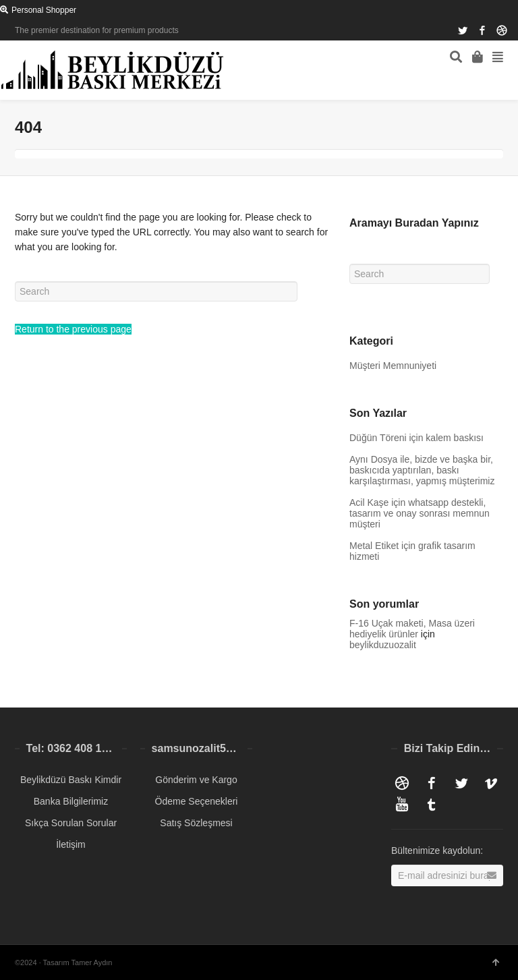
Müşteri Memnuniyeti (393, 366)
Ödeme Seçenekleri (197, 801)
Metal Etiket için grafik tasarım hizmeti (412, 551)
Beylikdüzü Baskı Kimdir (71, 780)
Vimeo (491, 783)
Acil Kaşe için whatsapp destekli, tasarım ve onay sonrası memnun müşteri (420, 513)
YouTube (402, 805)
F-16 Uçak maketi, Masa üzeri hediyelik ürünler (412, 629)
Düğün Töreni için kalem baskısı (416, 438)
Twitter (463, 30)
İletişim (71, 844)
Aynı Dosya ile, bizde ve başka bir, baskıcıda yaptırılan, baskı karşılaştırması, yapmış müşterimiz (422, 470)
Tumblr (432, 805)
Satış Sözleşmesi (196, 823)
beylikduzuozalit (383, 645)
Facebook (482, 30)
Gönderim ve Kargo (196, 780)
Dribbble (502, 30)
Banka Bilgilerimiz (71, 801)
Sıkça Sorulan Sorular (71, 823)
